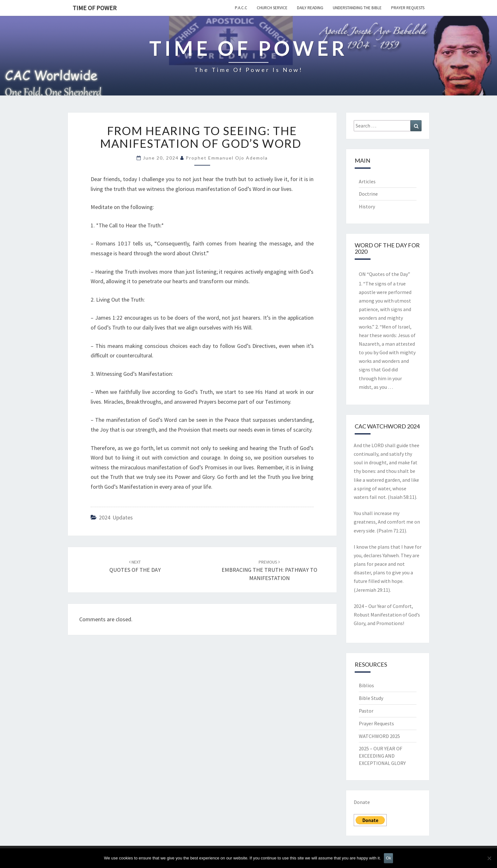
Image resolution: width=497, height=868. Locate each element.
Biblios (366, 685)
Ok (388, 858)
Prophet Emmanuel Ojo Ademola (227, 158)
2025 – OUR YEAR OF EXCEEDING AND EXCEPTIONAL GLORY (382, 756)
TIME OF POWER (95, 8)
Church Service (272, 8)
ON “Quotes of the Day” (384, 274)
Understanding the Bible (357, 8)
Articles (367, 181)
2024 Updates (116, 517)
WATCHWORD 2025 (379, 736)
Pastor (366, 711)
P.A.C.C (241, 8)
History (367, 206)
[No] (489, 858)
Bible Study (371, 698)
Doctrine (368, 194)
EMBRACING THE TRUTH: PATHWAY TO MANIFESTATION (269, 570)
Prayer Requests (408, 8)
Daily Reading (310, 8)
